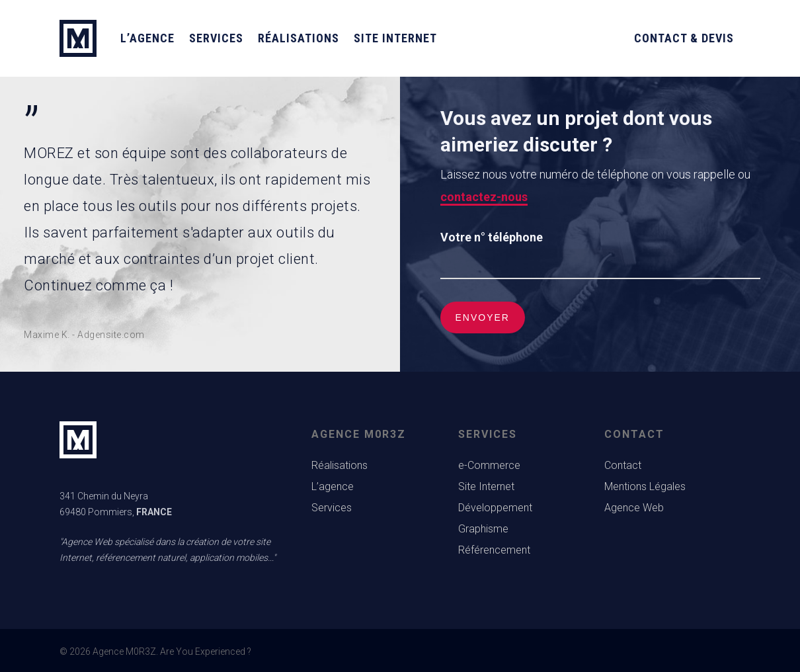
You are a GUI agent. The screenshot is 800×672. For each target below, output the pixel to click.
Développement (495, 508)
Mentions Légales (645, 486)
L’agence (147, 38)
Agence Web (634, 508)
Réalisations (299, 38)
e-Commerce (489, 465)
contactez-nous (484, 197)
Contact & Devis (684, 38)
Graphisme (483, 529)
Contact (623, 465)
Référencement (494, 550)
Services (216, 38)
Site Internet (395, 38)
